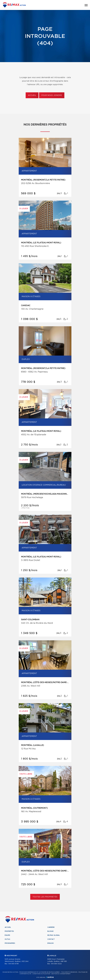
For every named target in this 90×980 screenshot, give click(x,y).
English (51, 943)
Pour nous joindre (52, 95)
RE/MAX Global (54, 935)
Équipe (7, 935)
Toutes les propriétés (45, 897)
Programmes (10, 943)
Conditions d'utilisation (41, 974)
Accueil (32, 95)
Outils (7, 939)
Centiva (50, 977)
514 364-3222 (56, 964)
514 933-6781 (13, 964)
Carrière (51, 927)
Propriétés (9, 931)
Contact (51, 939)
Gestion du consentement (61, 974)
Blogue (50, 931)
